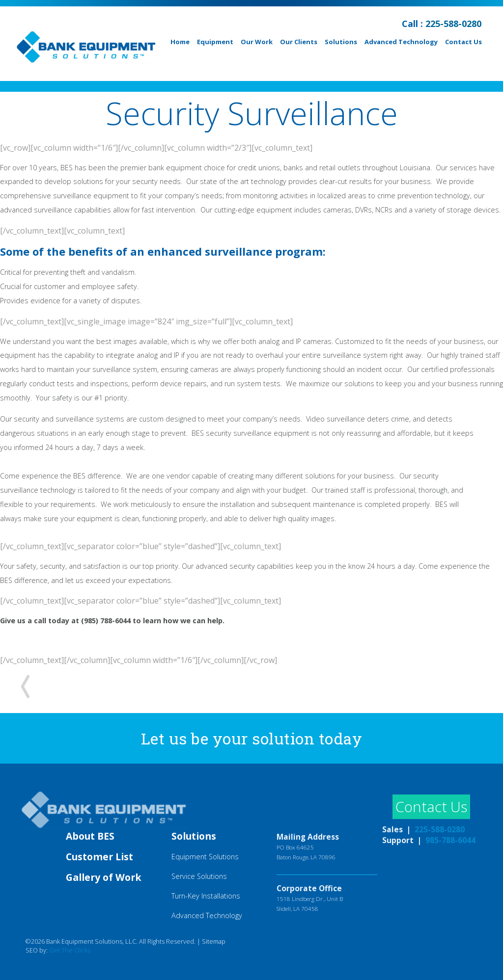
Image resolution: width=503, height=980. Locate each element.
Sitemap (214, 941)
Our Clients (299, 42)
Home (180, 42)
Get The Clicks (70, 950)
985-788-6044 (450, 840)
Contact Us (463, 42)
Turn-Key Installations (206, 896)
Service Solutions (199, 876)
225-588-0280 (453, 24)
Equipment (215, 42)
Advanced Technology (401, 42)
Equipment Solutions (205, 857)
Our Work (257, 42)
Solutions (341, 42)
